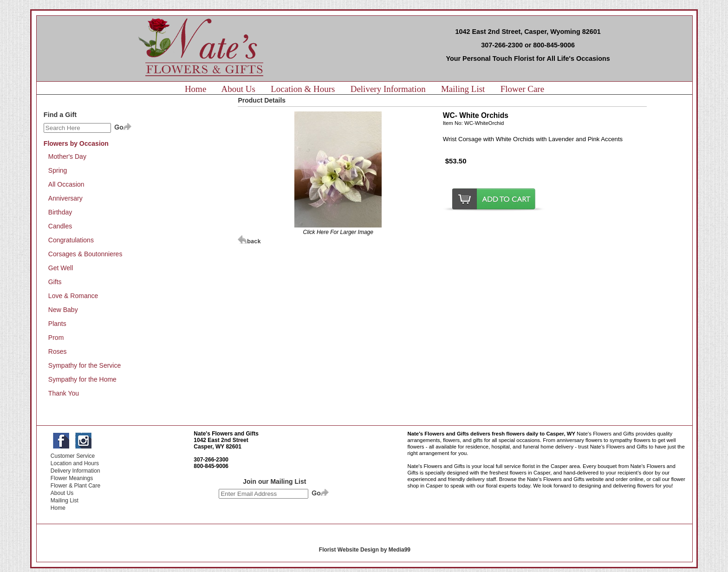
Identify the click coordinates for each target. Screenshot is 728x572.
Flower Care (522, 89)
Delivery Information (388, 89)
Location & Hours (303, 89)
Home (195, 89)
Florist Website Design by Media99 (365, 550)
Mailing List (463, 89)
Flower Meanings (72, 478)
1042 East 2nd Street (221, 440)
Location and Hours (75, 463)
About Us (238, 89)
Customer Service (73, 456)
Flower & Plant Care (75, 486)
